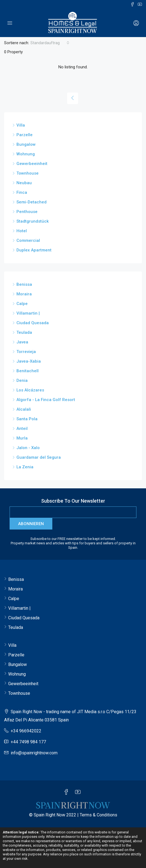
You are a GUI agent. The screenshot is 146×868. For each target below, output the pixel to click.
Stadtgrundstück (33, 221)
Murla (22, 438)
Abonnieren (31, 524)
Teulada (24, 332)
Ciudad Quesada (33, 323)
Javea (22, 342)
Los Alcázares (30, 390)
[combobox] (50, 43)
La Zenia (25, 467)
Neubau (24, 183)
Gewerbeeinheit (32, 164)
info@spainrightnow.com (34, 753)
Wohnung (26, 154)
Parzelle (25, 135)
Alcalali (24, 409)
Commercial (28, 240)
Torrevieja (26, 352)
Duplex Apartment (34, 250)
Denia (22, 380)
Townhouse (28, 173)
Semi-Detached (32, 202)
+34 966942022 (26, 731)
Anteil (22, 429)
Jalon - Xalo (28, 448)
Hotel (22, 231)
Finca (22, 192)
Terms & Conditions (98, 815)
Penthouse (27, 212)
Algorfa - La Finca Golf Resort (46, 400)
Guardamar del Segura (39, 457)
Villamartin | (28, 313)
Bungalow (26, 144)
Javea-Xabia (29, 361)
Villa (21, 125)
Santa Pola (27, 419)
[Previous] (73, 98)
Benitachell (28, 371)
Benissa (24, 284)
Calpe (22, 304)
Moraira (24, 294)
